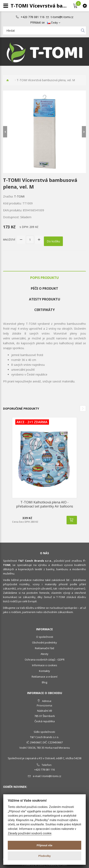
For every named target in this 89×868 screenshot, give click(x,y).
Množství (9, 240)
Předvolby (45, 856)
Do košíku (53, 241)
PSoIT (64, 865)
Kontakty (44, 671)
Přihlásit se (37, 23)
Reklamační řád (44, 648)
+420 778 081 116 (33, 17)
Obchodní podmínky (44, 642)
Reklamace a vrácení (44, 677)
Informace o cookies (45, 665)
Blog (44, 682)
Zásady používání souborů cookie (30, 833)
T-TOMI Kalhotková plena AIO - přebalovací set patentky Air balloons (45, 504)
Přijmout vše (45, 845)
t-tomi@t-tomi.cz (62, 17)
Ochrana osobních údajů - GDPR (45, 660)
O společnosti (45, 637)
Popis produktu (44, 278)
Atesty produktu (45, 299)
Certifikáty (44, 310)
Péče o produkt (44, 288)
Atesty (44, 654)
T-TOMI (19, 196)
